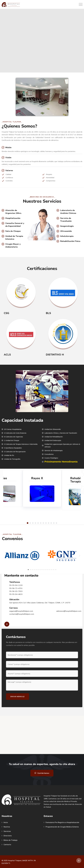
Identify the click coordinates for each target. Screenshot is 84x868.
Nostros (7, 827)
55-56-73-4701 (16, 588)
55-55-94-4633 (16, 594)
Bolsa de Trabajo (10, 840)
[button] (28, 523)
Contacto (7, 845)
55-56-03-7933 (16, 591)
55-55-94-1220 (16, 585)
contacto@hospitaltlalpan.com (22, 614)
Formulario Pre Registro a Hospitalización (62, 822)
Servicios (7, 831)
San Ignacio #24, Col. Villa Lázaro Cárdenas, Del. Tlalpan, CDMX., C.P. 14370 (40, 603)
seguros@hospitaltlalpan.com (21, 611)
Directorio (8, 836)
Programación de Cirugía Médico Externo (62, 827)
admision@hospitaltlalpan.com (69, 611)
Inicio (6, 822)
